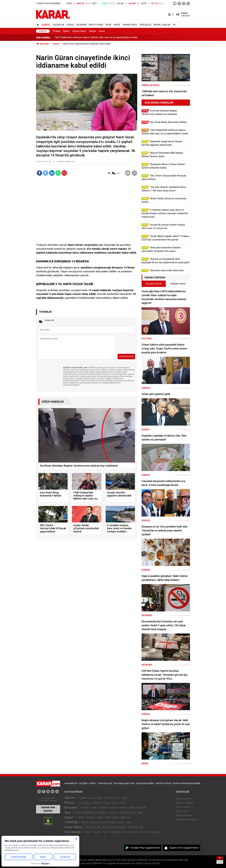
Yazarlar (58, 25)
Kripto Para (96, 25)
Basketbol (89, 812)
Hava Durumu (184, 799)
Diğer (140, 812)
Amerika (96, 803)
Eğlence (125, 817)
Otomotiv (103, 808)
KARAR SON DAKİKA (48, 809)
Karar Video (130, 25)
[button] (109, 173)
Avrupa (106, 803)
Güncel (46, 25)
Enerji (113, 808)
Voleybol (102, 812)
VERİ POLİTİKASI (163, 783)
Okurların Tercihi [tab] (154, 284)
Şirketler (141, 808)
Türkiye (92, 31)
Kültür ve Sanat (130, 832)
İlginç (123, 827)
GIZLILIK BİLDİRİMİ (145, 783)
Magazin (90, 817)
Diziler (81, 817)
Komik (115, 827)
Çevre (102, 31)
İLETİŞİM (83, 783)
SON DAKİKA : (44, 38)
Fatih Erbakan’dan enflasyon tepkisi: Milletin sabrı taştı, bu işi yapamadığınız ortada (96, 38)
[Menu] (174, 25)
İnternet (94, 822)
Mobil (85, 822)
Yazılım (121, 822)
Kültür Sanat (112, 817)
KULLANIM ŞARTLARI (124, 783)
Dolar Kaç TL (183, 811)
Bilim (129, 822)
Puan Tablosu (184, 807)
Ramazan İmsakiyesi (187, 820)
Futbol (79, 812)
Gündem (91, 827)
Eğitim (66, 31)
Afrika (122, 803)
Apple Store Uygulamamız (184, 848)
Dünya (70, 25)
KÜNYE (92, 783)
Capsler (97, 832)
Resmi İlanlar (162, 25)
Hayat (117, 25)
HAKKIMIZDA (71, 783)
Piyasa (85, 808)
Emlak (93, 808)
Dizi (99, 827)
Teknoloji (71, 822)
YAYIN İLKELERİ (105, 783)
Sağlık (100, 817)
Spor (108, 25)
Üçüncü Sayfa (79, 31)
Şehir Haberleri (184, 815)
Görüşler (145, 25)
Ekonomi (81, 25)
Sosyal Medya (108, 822)
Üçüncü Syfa (95, 798)
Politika (56, 31)
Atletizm (113, 812)
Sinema (106, 827)
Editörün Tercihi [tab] (178, 284)
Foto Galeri (72, 832)
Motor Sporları (127, 812)
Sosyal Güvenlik (126, 808)
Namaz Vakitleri (185, 803)
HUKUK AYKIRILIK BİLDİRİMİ (187, 783)
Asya (115, 803)
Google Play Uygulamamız (145, 848)
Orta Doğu (84, 803)
